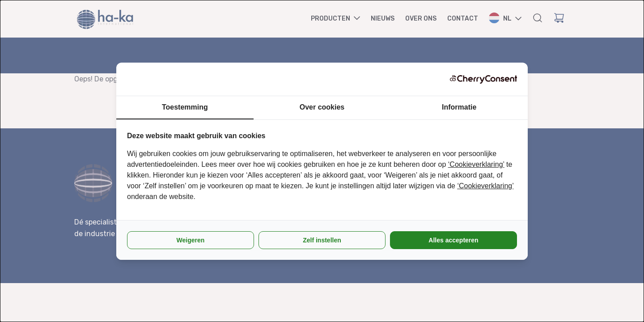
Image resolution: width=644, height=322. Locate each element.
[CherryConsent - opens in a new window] (483, 79)
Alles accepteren (453, 240)
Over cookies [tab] (322, 107)
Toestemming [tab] (185, 107)
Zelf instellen (322, 240)
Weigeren (191, 240)
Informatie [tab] (459, 107)
